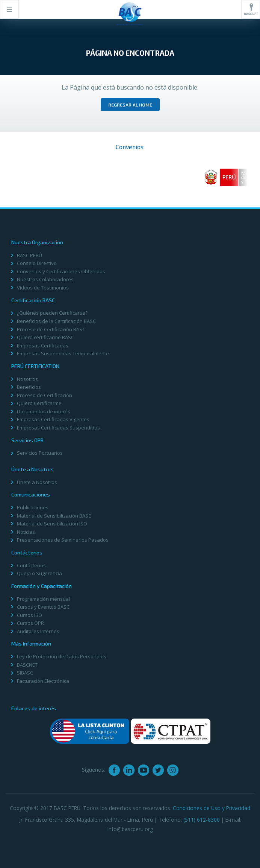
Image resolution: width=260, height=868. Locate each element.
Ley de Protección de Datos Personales (62, 656)
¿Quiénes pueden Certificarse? (52, 313)
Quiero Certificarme (39, 403)
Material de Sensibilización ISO (52, 524)
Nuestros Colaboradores (45, 279)
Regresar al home (130, 105)
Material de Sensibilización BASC (54, 516)
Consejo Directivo (37, 263)
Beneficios (29, 387)
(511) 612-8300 (202, 820)
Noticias (26, 532)
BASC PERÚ (29, 255)
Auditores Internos (38, 631)
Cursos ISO (29, 615)
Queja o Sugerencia (39, 573)
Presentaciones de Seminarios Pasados (63, 540)
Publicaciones (33, 507)
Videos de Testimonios (43, 288)
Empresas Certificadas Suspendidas (58, 428)
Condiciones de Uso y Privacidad (212, 808)
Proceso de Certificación (45, 395)
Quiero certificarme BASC (45, 337)
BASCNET (27, 665)
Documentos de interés (44, 411)
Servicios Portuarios (40, 453)
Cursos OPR (30, 623)
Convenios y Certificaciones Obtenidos (61, 271)
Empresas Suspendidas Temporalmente (63, 353)
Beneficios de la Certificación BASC (56, 321)
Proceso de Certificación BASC (51, 329)
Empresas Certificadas (43, 346)
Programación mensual (43, 599)
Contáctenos (31, 565)
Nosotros (27, 379)
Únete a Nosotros (37, 482)
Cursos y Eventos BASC (43, 607)
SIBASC (25, 673)
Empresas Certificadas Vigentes (53, 419)
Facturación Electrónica (43, 681)
